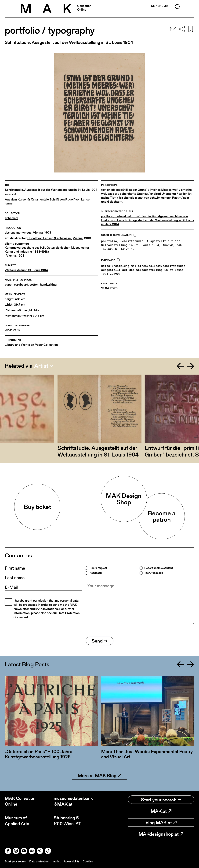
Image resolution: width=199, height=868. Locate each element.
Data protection (39, 861)
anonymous (24, 233)
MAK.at (161, 811)
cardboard (21, 285)
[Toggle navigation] (191, 7)
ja (166, 6)
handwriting (48, 285)
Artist (41, 366)
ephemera (12, 218)
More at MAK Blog (100, 775)
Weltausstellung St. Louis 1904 (26, 270)
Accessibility (72, 861)
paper (9, 285)
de (153, 6)
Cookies (88, 861)
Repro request (98, 568)
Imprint (56, 861)
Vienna (38, 233)
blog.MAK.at (161, 822)
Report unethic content (159, 568)
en (160, 6)
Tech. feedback (154, 573)
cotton (34, 285)
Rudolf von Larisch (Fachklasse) (49, 238)
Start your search (161, 800)
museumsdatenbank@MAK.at (73, 801)
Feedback (96, 573)
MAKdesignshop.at (161, 834)
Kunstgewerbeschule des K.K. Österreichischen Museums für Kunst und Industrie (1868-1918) (47, 250)
